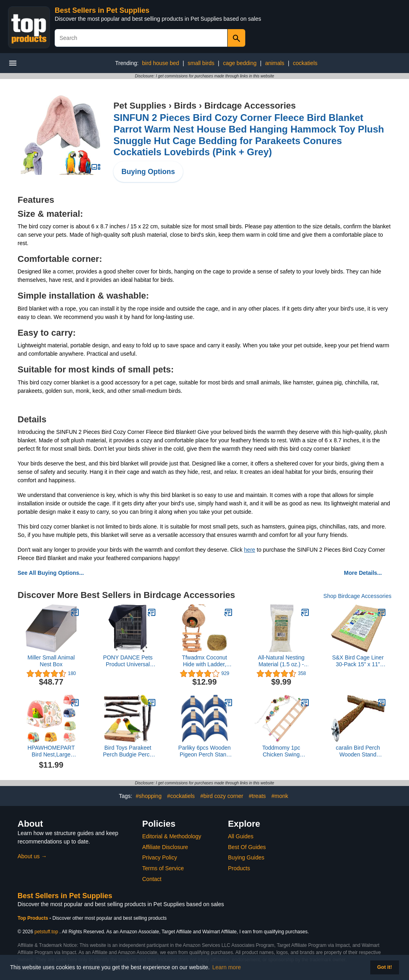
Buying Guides (246, 857)
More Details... (363, 573)
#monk (280, 796)
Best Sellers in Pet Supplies (102, 10)
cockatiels (305, 63)
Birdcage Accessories (250, 106)
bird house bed (161, 63)
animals (275, 63)
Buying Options (148, 172)
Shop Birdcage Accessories (357, 596)
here (250, 550)
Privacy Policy (160, 857)
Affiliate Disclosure (165, 847)
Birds (185, 106)
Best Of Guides (247, 847)
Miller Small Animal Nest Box (51, 661)
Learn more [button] (227, 967)
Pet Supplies (140, 106)
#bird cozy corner (222, 796)
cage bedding (240, 63)
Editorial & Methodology (172, 836)
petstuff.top (46, 932)
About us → (32, 856)
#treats (257, 796)
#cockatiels (181, 796)
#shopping (149, 796)
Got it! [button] (384, 967)
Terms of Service (163, 868)
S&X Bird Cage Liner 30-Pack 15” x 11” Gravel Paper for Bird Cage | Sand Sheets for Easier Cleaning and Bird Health (358, 661)
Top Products (34, 918)
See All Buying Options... (51, 573)
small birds (201, 63)
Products (239, 868)
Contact (152, 879)
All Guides (241, 836)
